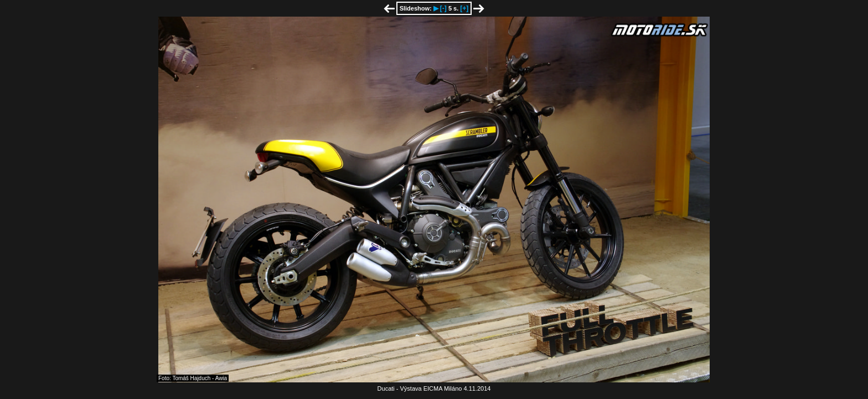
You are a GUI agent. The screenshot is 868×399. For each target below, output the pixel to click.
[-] (443, 8)
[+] (464, 8)
